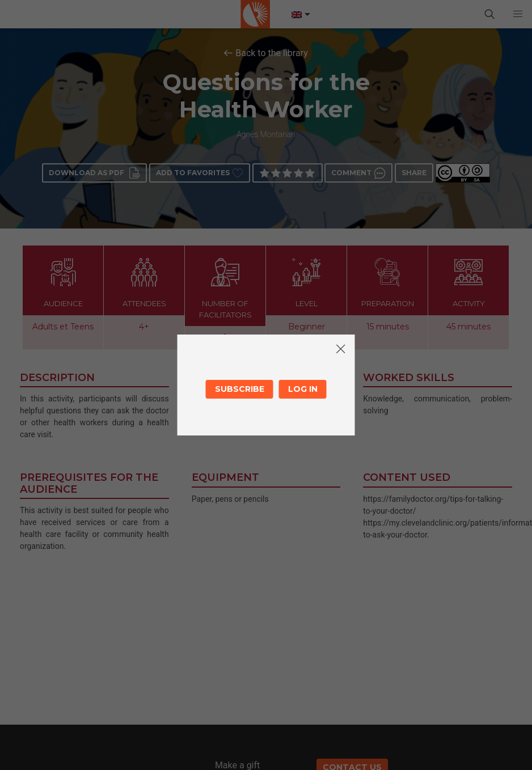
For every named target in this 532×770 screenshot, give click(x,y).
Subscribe (240, 389)
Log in (303, 389)
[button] (518, 14)
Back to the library (272, 53)
